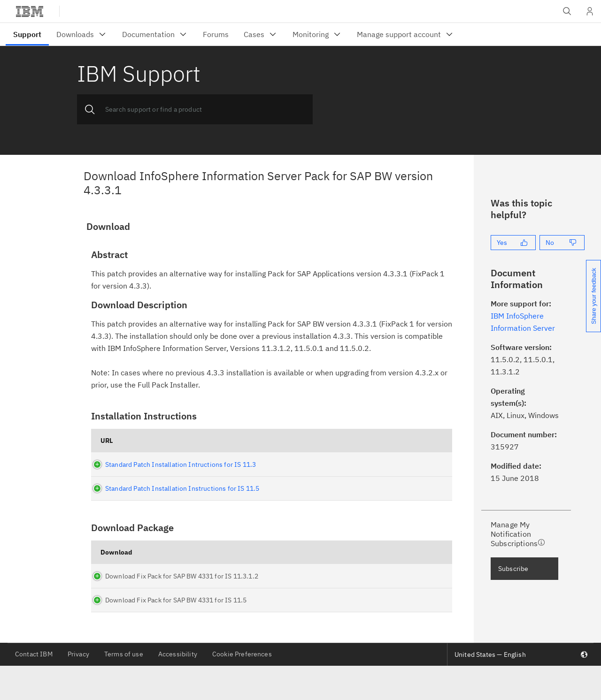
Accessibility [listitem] (178, 688)
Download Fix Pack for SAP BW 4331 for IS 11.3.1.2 (154, 597)
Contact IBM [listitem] (34, 688)
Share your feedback (594, 296)
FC (384, 597)
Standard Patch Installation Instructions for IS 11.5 (177, 488)
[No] (562, 243)
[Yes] (513, 243)
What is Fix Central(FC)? (400, 565)
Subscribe (513, 569)
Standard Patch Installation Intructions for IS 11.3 (176, 464)
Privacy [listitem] (78, 688)
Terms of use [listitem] (124, 688)
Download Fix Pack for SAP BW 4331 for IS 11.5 (154, 630)
